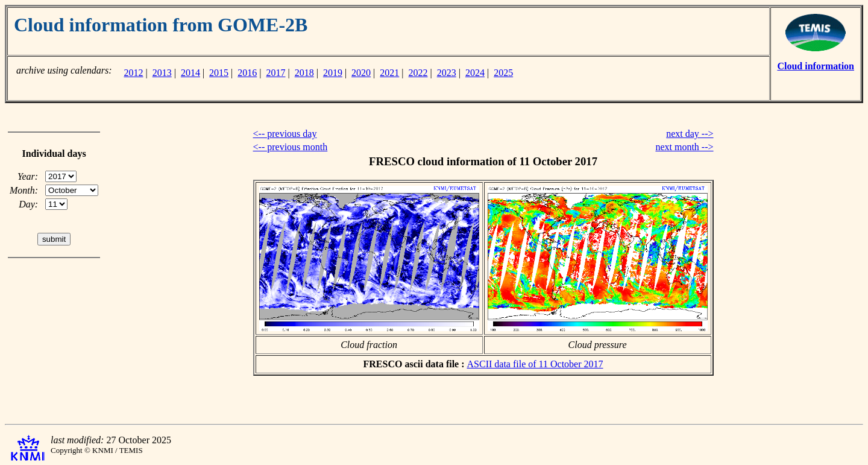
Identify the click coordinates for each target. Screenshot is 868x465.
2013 (162, 73)
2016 (247, 73)
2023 (447, 73)
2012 (133, 73)
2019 (333, 73)
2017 (276, 73)
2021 (389, 73)
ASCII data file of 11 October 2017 (535, 364)
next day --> (690, 134)
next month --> (684, 147)
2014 (190, 73)
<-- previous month (291, 147)
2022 (418, 73)
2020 (361, 73)
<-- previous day (285, 134)
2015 (219, 73)
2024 (475, 73)
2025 (503, 73)
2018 (304, 73)
